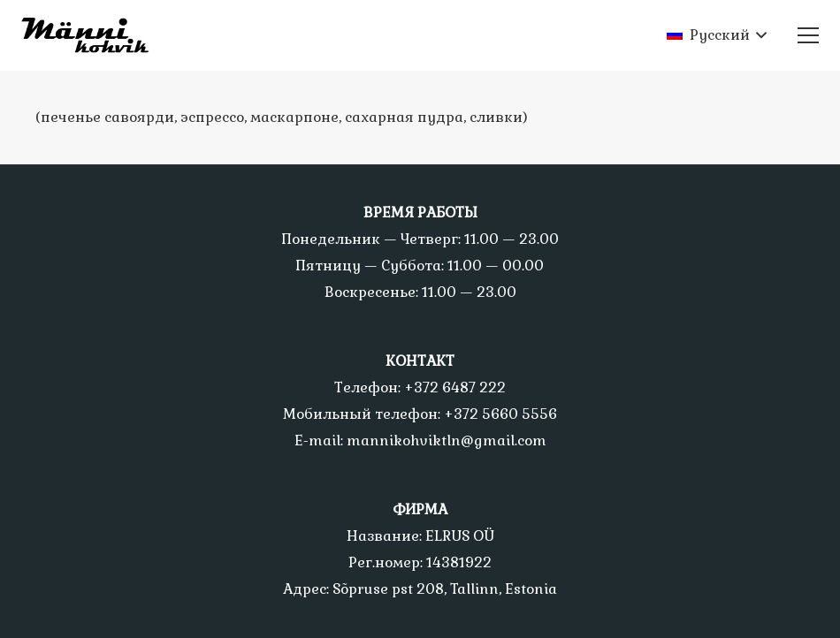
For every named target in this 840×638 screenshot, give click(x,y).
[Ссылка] (92, 35)
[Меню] (808, 35)
